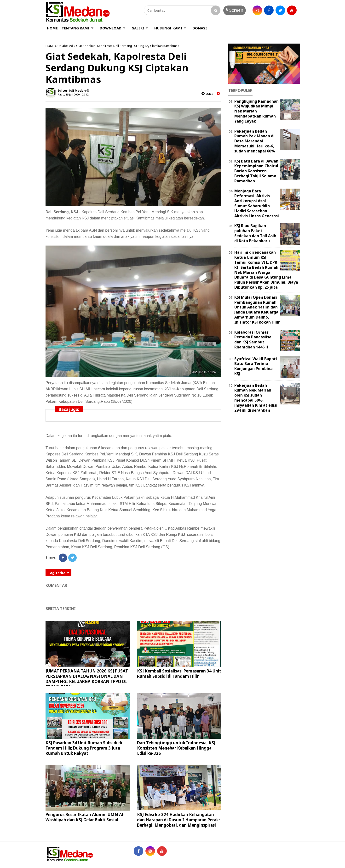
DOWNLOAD (111, 28)
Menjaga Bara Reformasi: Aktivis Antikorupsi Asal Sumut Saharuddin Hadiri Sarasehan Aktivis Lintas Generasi (257, 203)
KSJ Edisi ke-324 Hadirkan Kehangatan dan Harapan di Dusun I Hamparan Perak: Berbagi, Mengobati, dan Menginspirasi (178, 820)
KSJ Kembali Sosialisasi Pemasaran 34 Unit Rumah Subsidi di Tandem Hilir (179, 674)
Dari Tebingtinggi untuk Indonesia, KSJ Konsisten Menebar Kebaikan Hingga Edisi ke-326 (176, 748)
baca (207, 93)
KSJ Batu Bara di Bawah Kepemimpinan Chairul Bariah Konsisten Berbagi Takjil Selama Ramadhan (256, 171)
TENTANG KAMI (76, 28)
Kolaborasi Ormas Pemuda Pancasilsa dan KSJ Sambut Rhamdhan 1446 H (253, 340)
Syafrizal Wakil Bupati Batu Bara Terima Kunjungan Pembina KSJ (256, 366)
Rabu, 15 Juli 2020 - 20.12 (73, 94)
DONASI (200, 28)
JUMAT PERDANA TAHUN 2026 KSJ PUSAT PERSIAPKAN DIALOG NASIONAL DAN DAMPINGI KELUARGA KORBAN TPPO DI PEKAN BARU (87, 679)
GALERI (138, 28)
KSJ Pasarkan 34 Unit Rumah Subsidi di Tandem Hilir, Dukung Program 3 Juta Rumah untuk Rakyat (84, 748)
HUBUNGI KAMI (168, 28)
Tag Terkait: (58, 573)
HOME (52, 28)
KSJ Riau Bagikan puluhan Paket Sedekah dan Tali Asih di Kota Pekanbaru (255, 233)
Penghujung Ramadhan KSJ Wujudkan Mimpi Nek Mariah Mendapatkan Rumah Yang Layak (256, 111)
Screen (235, 10)
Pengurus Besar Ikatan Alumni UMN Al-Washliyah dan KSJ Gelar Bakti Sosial (85, 817)
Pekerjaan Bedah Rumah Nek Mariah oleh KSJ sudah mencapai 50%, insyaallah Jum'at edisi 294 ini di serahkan (256, 398)
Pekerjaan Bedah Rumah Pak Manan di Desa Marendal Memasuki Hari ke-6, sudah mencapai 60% (255, 141)
